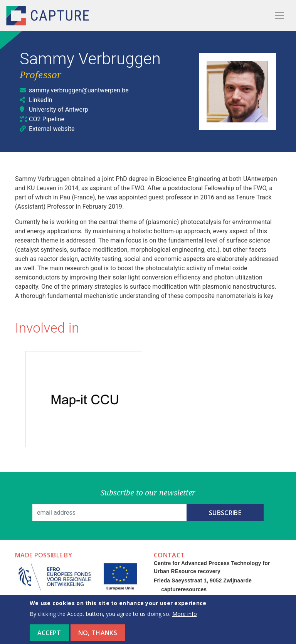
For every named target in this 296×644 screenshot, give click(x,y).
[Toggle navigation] (279, 15)
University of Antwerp (59, 110)
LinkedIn (41, 100)
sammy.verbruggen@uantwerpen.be (79, 90)
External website (52, 129)
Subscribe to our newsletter (148, 493)
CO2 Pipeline (47, 119)
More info (185, 618)
